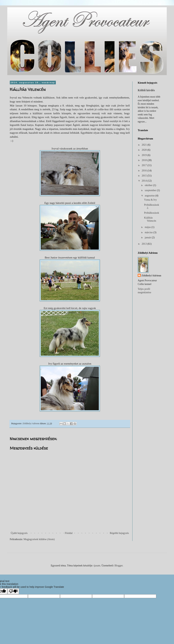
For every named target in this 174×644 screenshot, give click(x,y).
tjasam (97, 566)
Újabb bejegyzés (19, 533)
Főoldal (69, 533)
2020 (145, 150)
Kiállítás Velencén (150, 219)
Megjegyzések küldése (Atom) (39, 539)
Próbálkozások (152, 213)
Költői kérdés (146, 90)
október (149, 185)
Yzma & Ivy (150, 200)
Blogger (119, 566)
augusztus (150, 196)
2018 (145, 160)
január (148, 237)
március (149, 232)
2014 (145, 181)
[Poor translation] (13, 591)
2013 (145, 244)
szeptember (151, 190)
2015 (145, 176)
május (148, 227)
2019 (145, 155)
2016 (145, 171)
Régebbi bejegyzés (119, 533)
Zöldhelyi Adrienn (151, 276)
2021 (145, 145)
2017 (145, 165)
